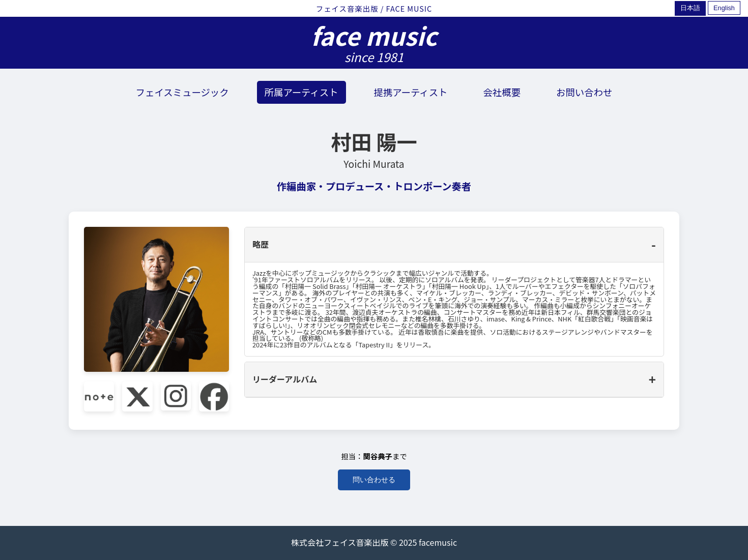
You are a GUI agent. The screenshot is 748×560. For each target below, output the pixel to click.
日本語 (690, 8)
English (724, 8)
